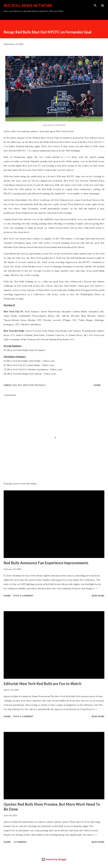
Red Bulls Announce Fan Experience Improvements (46, 563)
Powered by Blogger (54, 859)
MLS (20, 385)
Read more (98, 596)
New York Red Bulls (34, 385)
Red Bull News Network (28, 5)
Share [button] (97, 385)
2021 (15, 385)
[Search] (95, 6)
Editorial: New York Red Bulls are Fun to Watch (42, 684)
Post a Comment (23, 596)
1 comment (20, 842)
